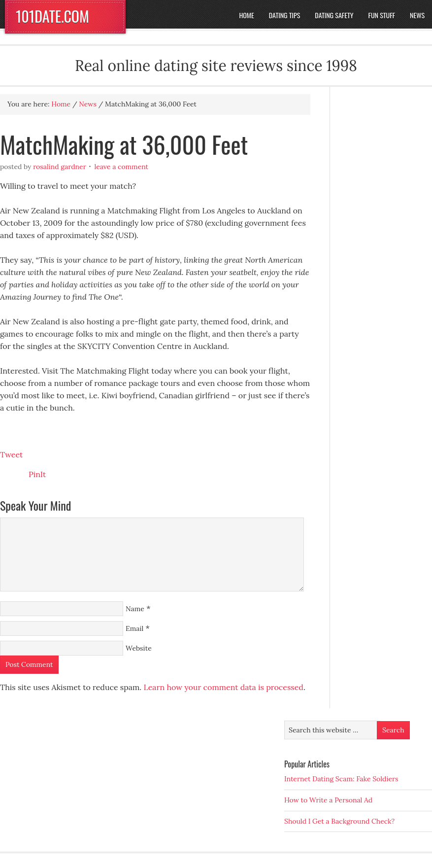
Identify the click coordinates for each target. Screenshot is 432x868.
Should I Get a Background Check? (339, 821)
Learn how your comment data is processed (223, 687)
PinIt (37, 474)
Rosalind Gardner (60, 167)
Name (135, 609)
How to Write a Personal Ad (328, 800)
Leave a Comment (121, 167)
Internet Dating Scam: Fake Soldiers (341, 779)
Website (139, 648)
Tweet (11, 454)
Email (134, 628)
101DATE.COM (52, 16)
